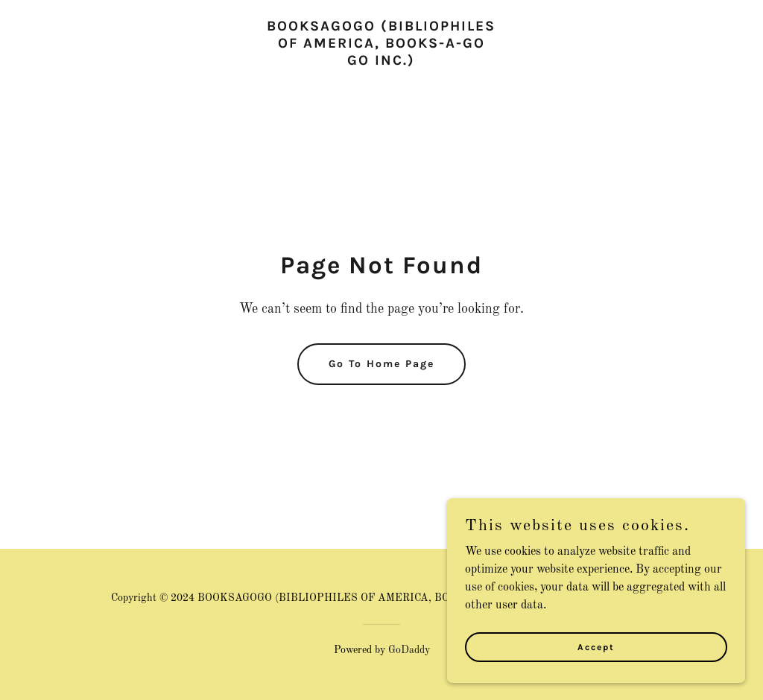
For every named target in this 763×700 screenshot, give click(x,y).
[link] (381, 62)
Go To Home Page (381, 364)
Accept (596, 667)
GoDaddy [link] (409, 650)
